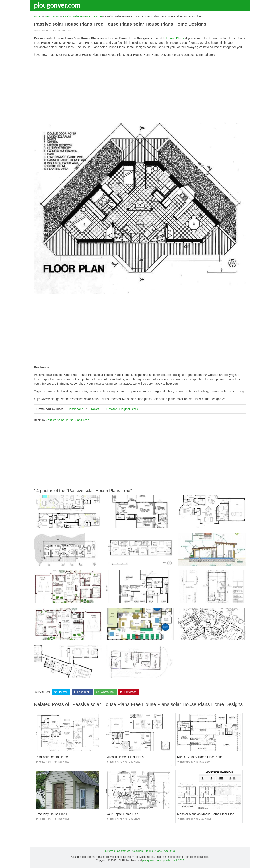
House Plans (41, 31)
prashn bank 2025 (173, 861)
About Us (169, 851)
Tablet (95, 409)
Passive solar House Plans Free (67, 420)
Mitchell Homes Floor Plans (125, 757)
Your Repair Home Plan (122, 814)
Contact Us (123, 851)
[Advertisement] (140, 91)
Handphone (75, 409)
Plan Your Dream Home (52, 757)
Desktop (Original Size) (122, 409)
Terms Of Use (154, 851)
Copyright (138, 851)
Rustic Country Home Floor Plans (200, 757)
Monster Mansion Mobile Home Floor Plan (206, 814)
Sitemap (110, 851)
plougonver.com (57, 5)
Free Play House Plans (51, 814)
